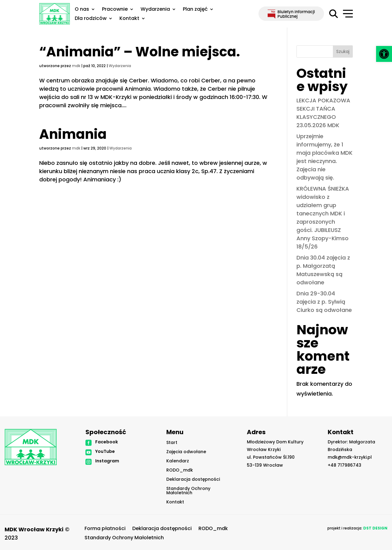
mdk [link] (76, 66)
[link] (384, 54)
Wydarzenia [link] (155, 10)
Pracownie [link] (115, 10)
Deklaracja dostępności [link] (193, 480)
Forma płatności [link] (105, 529)
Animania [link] (73, 134)
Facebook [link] (107, 442)
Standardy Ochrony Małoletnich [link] (188, 491)
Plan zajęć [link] (195, 10)
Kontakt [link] (129, 19)
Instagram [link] (107, 461)
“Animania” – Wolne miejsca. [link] (140, 52)
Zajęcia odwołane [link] (186, 452)
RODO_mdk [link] (180, 470)
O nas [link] (82, 10)
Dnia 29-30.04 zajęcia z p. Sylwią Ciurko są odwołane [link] (324, 302)
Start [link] (172, 443)
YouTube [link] (105, 451)
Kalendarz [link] (178, 461)
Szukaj (343, 51)
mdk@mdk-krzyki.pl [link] (350, 457)
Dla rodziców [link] (91, 19)
